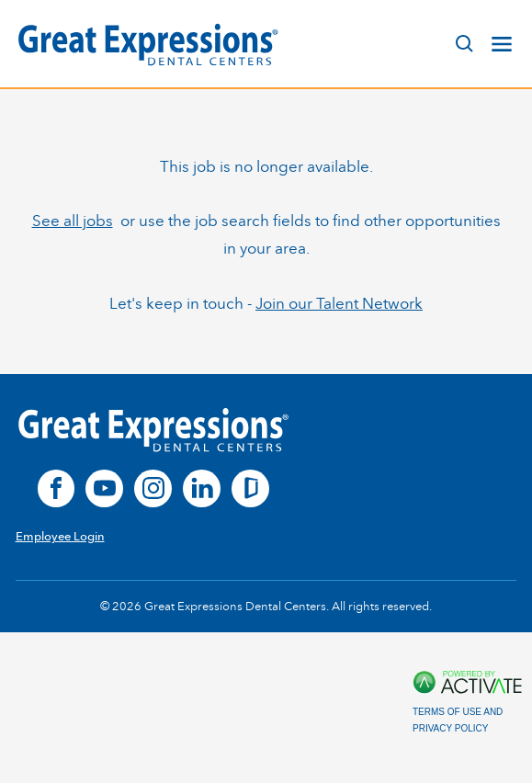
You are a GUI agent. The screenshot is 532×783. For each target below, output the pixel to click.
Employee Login (60, 536)
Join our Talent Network (339, 303)
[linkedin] (202, 488)
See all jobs (73, 221)
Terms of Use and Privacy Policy (458, 720)
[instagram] (153, 488)
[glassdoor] (250, 488)
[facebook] (57, 488)
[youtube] (104, 488)
